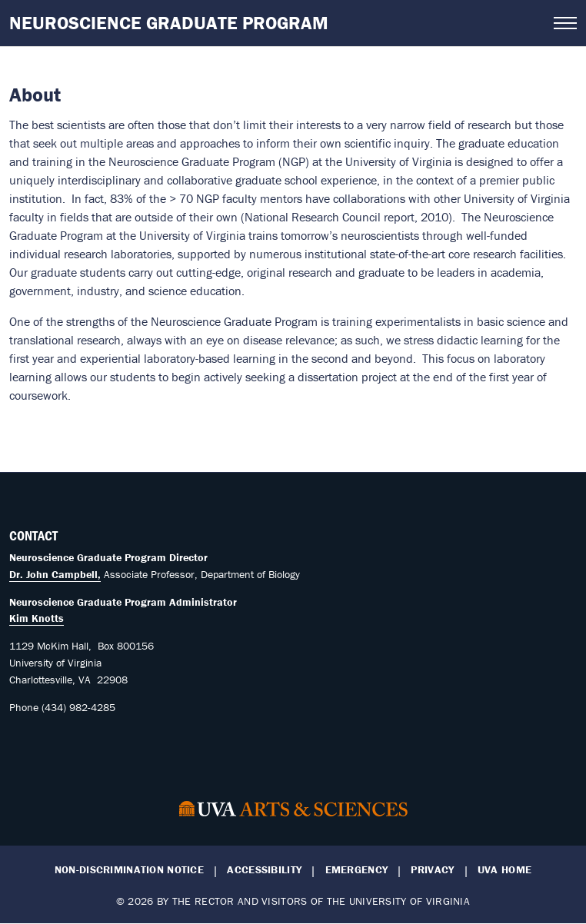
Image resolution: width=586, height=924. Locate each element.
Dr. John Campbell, (55, 574)
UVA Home (504, 870)
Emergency (357, 870)
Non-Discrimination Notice (129, 870)
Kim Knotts (37, 618)
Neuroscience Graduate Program (169, 23)
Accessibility (264, 870)
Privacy (432, 870)
